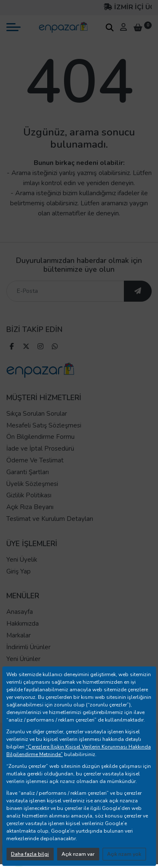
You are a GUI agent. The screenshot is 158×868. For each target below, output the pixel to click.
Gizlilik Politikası (29, 495)
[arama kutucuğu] (110, 27)
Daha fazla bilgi (30, 854)
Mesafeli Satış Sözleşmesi (44, 425)
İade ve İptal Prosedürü (40, 449)
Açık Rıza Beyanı (30, 507)
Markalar (19, 635)
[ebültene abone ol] (138, 291)
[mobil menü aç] (13, 27)
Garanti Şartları (28, 472)
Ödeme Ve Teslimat (35, 460)
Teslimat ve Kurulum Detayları (50, 519)
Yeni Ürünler (23, 659)
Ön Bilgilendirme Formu (40, 437)
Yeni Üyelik (22, 560)
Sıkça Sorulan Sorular (37, 414)
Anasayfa (20, 612)
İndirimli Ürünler (28, 647)
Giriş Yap (19, 571)
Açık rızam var (78, 854)
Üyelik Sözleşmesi (32, 484)
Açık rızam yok (124, 854)
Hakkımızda (23, 624)
